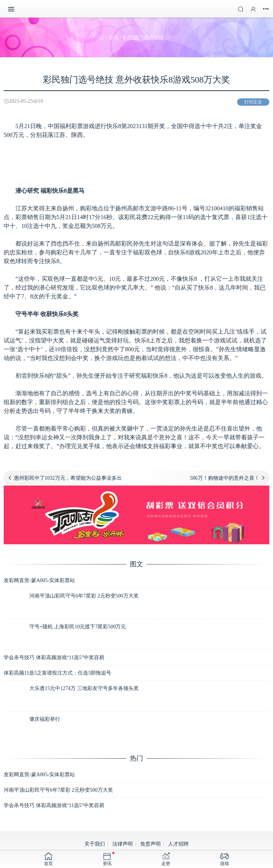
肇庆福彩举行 (45, 719)
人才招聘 (178, 844)
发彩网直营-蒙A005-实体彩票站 (39, 580)
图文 (136, 564)
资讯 (113, 38)
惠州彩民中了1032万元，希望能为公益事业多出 (68, 478)
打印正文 (253, 102)
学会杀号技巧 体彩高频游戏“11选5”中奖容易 (54, 658)
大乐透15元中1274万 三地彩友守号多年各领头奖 (84, 688)
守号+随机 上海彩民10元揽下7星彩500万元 (78, 627)
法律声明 (123, 844)
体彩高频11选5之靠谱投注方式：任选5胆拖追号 (57, 673)
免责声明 (150, 844)
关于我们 (95, 844)
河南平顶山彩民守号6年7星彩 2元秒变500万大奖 (84, 596)
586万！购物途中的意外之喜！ (225, 478)
